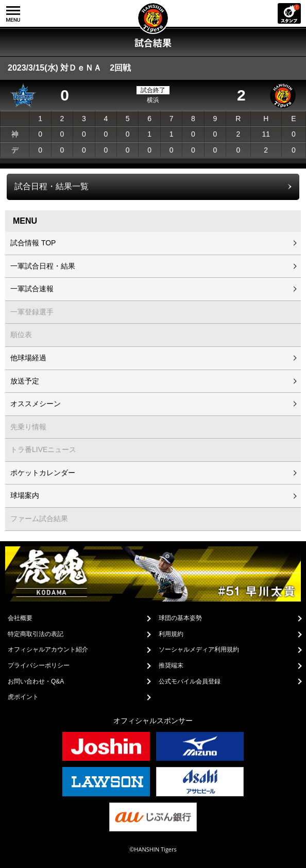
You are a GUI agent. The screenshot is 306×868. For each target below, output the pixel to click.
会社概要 (20, 618)
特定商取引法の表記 (36, 634)
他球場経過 (28, 358)
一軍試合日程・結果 (43, 266)
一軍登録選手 (32, 312)
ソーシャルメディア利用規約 (199, 649)
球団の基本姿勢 (180, 618)
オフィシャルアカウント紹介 (48, 649)
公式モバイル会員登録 (190, 681)
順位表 (21, 335)
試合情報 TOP (33, 243)
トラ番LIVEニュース (43, 449)
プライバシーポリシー (39, 665)
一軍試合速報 (32, 289)
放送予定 (25, 381)
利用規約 (171, 634)
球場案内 (25, 495)
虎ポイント (23, 697)
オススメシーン (36, 404)
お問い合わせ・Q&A (36, 681)
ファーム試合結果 (39, 519)
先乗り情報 (28, 427)
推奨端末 (171, 665)
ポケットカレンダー (43, 473)
